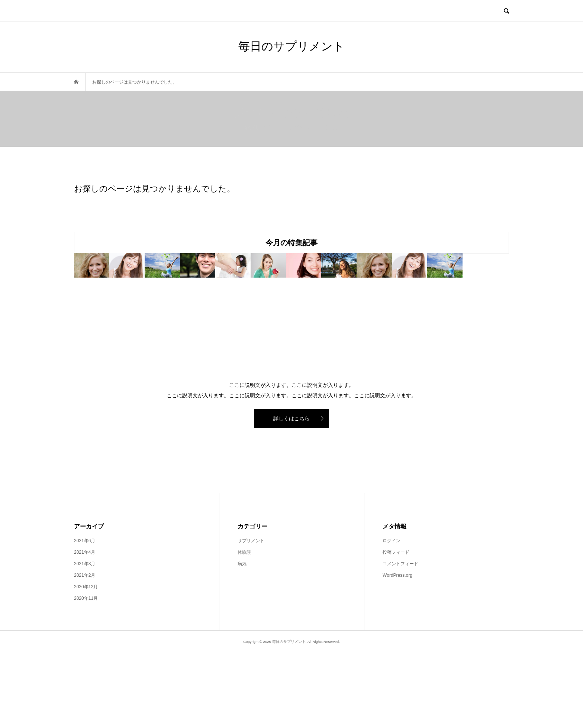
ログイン (392, 617)
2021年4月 (85, 628)
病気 (242, 640)
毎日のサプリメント (291, 46)
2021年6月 (85, 617)
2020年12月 (86, 663)
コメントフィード (400, 640)
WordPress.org (397, 651)
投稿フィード (396, 628)
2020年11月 (86, 674)
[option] (146, 303)
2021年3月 (85, 640)
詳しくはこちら (291, 495)
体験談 (244, 628)
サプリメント (251, 617)
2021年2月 (85, 651)
